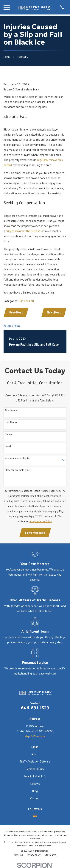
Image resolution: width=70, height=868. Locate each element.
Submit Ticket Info (35, 776)
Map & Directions (35, 736)
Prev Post (16, 312)
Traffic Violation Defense (35, 761)
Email (8, 446)
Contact (35, 798)
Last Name (11, 422)
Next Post (54, 312)
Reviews (35, 784)
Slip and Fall (26, 301)
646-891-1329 (35, 708)
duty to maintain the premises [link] (24, 231)
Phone (9, 434)
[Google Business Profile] (35, 816)
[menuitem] (18, 855)
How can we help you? (18, 470)
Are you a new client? (17, 458)
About (35, 754)
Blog (35, 791)
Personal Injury (35, 769)
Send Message (35, 533)
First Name (11, 410)
